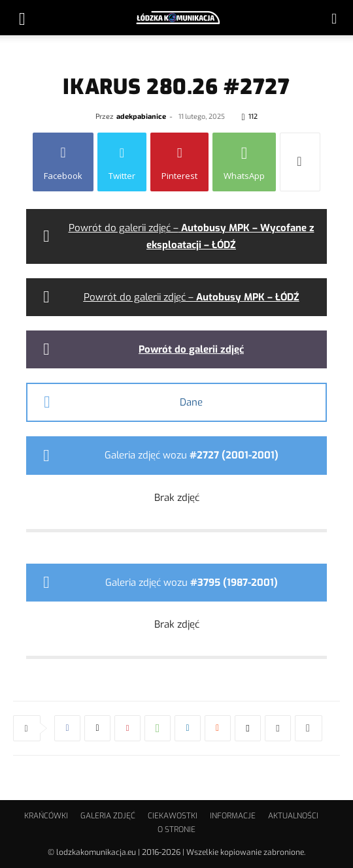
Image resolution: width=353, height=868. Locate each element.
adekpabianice (141, 116)
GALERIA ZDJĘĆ (108, 816)
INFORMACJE (233, 816)
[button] (22, 18)
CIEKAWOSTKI (173, 816)
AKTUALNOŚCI (293, 816)
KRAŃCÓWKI (46, 816)
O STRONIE (176, 829)
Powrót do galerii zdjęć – (192, 297)
